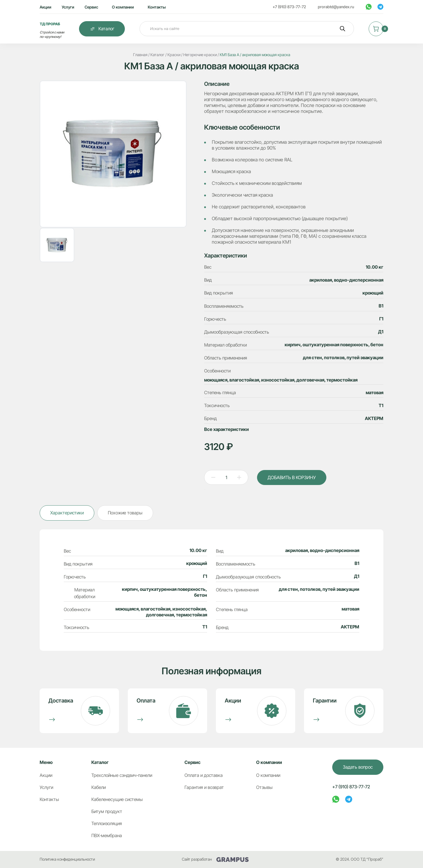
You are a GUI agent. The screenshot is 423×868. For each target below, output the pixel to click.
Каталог (102, 29)
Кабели (99, 787)
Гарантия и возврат (204, 787)
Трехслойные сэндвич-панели (122, 775)
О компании (123, 7)
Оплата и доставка (204, 775)
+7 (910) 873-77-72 (289, 7)
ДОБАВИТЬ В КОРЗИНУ (292, 478)
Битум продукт (107, 811)
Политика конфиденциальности (67, 859)
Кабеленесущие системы (117, 799)
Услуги (68, 7)
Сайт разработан (215, 859)
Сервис (91, 7)
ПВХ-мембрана (107, 836)
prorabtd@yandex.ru (336, 7)
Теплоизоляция (107, 823)
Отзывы (264, 787)
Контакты (157, 7)
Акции (46, 7)
